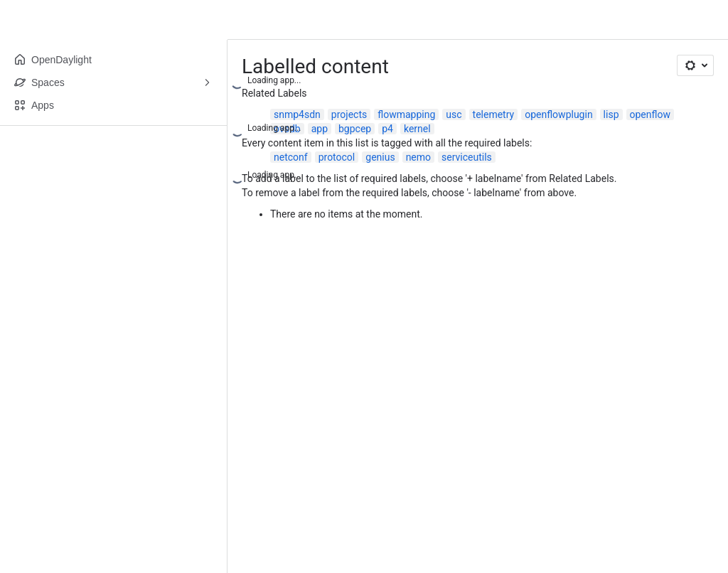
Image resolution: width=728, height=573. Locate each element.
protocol (337, 157)
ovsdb (287, 129)
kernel (417, 129)
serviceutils (467, 157)
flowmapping (406, 114)
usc (454, 114)
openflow (650, 114)
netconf (291, 157)
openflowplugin (558, 114)
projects (349, 114)
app (320, 129)
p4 (387, 129)
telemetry (494, 114)
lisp (611, 114)
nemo (418, 157)
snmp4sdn (297, 114)
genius (380, 157)
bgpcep (355, 129)
